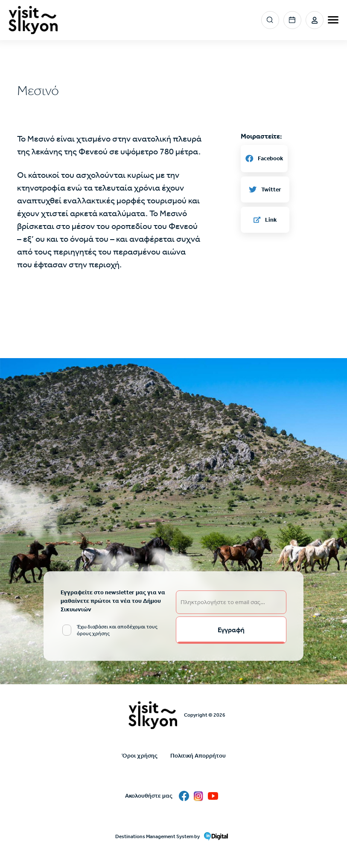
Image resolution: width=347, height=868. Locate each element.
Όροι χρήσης (140, 756)
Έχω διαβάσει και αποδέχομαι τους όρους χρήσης (117, 630)
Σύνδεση (315, 20)
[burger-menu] (333, 20)
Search (270, 20)
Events (292, 20)
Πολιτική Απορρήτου (198, 756)
